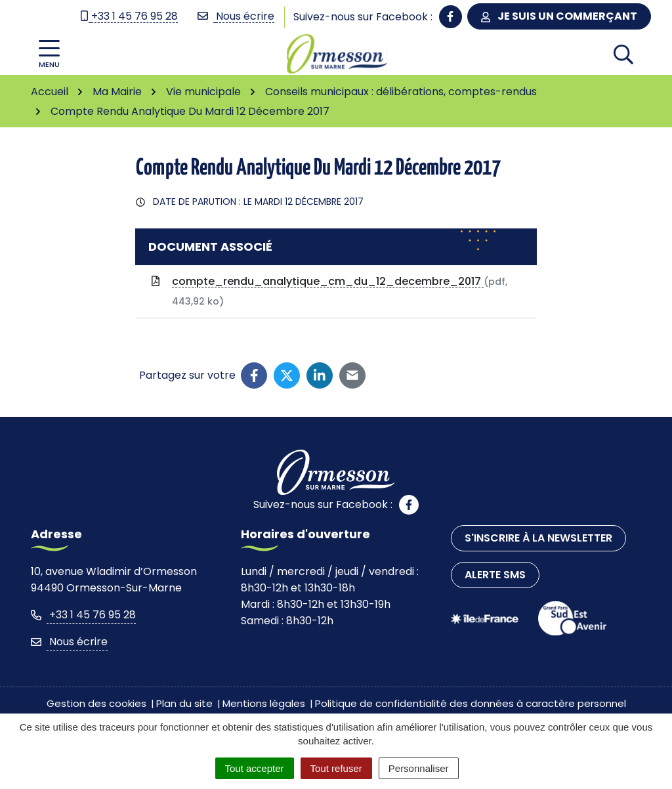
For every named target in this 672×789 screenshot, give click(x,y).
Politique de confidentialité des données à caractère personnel (471, 703)
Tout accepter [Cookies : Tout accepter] (255, 768)
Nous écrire (69, 642)
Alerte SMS (495, 575)
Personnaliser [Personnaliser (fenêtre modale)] (419, 768)
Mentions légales (264, 703)
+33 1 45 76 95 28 (83, 615)
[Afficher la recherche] (623, 54)
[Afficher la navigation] (49, 54)
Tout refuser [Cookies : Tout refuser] (336, 768)
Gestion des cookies (96, 703)
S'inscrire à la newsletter (538, 538)
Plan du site (184, 703)
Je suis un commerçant (559, 16)
